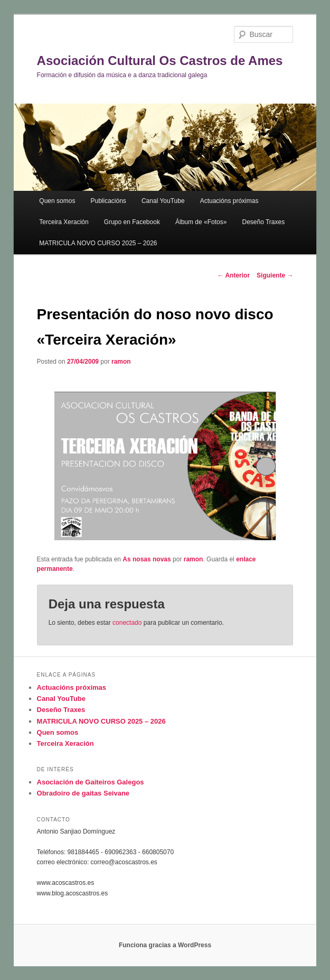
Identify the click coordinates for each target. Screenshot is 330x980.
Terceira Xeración (64, 222)
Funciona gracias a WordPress (165, 945)
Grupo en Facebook (132, 222)
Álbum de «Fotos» (201, 222)
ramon (121, 362)
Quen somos (57, 201)
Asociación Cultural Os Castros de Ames (160, 61)
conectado (127, 623)
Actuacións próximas (229, 201)
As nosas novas (147, 559)
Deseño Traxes (263, 222)
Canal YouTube (163, 201)
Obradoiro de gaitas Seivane (83, 793)
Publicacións (108, 201)
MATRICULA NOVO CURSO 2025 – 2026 (98, 243)
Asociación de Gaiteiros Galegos (91, 782)
